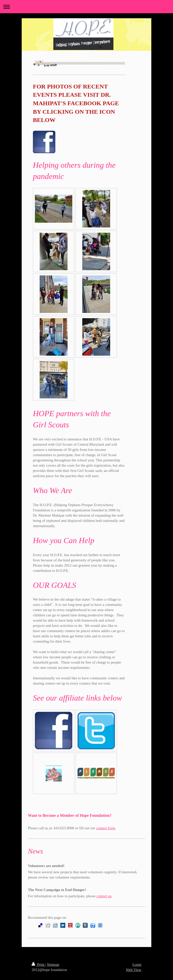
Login (137, 965)
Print (39, 965)
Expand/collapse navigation (86, 7)
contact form (106, 828)
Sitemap (53, 965)
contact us (104, 896)
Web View (134, 970)
